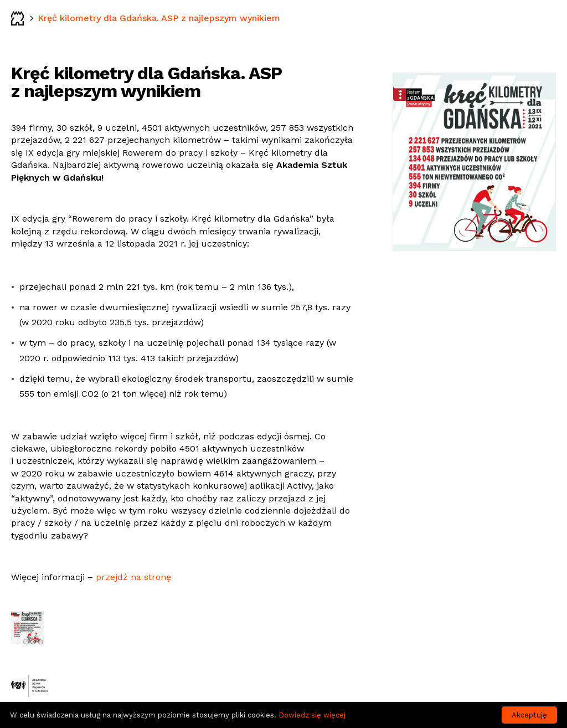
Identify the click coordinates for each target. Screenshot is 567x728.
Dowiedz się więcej (312, 715)
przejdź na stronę (133, 577)
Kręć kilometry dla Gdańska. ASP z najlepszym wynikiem (159, 18)
